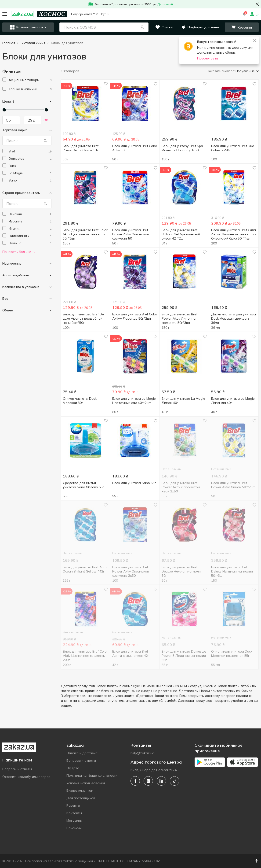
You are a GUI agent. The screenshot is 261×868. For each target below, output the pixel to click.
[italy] (30, 229)
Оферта (73, 768)
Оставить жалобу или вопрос (26, 777)
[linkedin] (161, 781)
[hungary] (30, 214)
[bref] (30, 151)
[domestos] (30, 159)
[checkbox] (4, 79)
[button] (142, 27)
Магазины (74, 820)
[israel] (30, 221)
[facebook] (135, 781)
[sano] (30, 180)
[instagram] (148, 781)
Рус (105, 14)
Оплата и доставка (82, 753)
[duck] (30, 166)
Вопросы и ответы (17, 769)
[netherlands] (30, 236)
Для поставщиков (81, 798)
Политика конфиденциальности (92, 776)
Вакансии (74, 828)
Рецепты (73, 805)
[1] (30, 80)
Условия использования (86, 783)
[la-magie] (30, 173)
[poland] (30, 243)
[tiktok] (174, 781)
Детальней (165, 4)
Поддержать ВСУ (84, 14)
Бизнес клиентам (80, 790)
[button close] (257, 4)
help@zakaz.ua (142, 753)
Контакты (74, 813)
